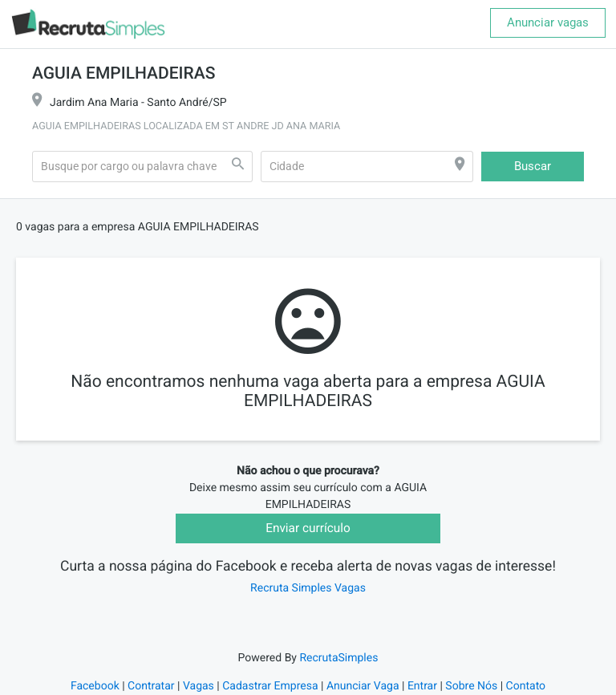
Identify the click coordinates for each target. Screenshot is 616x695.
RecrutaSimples (338, 658)
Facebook (95, 686)
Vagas (199, 686)
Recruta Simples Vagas (308, 588)
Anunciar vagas (548, 22)
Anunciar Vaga (363, 686)
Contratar (151, 686)
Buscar (533, 166)
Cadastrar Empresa (270, 686)
